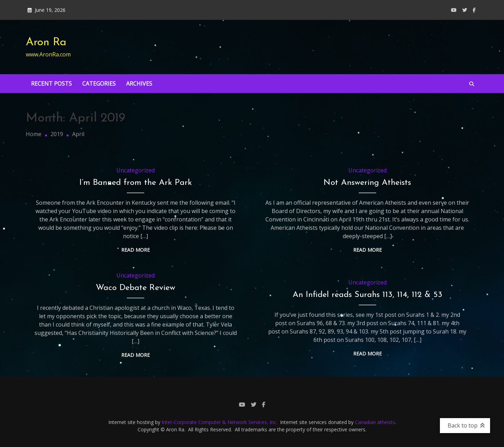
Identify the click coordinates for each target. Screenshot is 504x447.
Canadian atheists (375, 422)
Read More (135, 250)
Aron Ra (46, 42)
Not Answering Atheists (367, 183)
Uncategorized (135, 170)
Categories (99, 84)
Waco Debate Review (135, 288)
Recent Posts (51, 84)
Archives (139, 84)
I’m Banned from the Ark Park (136, 183)
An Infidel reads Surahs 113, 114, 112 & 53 (367, 295)
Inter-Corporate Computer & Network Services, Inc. (219, 422)
